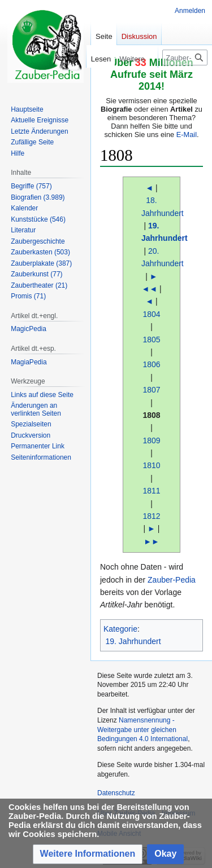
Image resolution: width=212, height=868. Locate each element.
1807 (151, 390)
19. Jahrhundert (133, 641)
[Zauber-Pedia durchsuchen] (185, 58)
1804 (151, 314)
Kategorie (120, 629)
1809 (151, 440)
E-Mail (187, 135)
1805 (151, 340)
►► (152, 541)
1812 (151, 516)
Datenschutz (116, 793)
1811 (151, 491)
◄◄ (149, 289)
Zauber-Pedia (172, 580)
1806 (151, 364)
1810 (151, 465)
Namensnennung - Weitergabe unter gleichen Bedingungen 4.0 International (142, 730)
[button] (88, 854)
